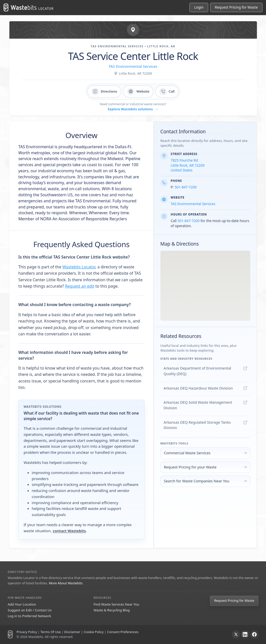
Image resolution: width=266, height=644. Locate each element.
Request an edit (80, 286)
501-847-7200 (186, 187)
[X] (236, 634)
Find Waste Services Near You (117, 604)
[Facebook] (254, 634)
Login (199, 7)
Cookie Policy (94, 632)
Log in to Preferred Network (30, 616)
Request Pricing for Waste (234, 600)
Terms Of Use (51, 632)
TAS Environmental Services (133, 66)
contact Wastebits (69, 531)
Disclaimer (72, 632)
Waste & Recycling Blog (112, 610)
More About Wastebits (66, 583)
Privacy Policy (27, 632)
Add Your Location (22, 604)
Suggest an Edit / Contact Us (30, 610)
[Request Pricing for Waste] (236, 7)
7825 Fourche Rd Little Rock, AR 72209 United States (188, 165)
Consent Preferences (123, 632)
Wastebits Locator (79, 267)
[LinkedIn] (245, 634)
